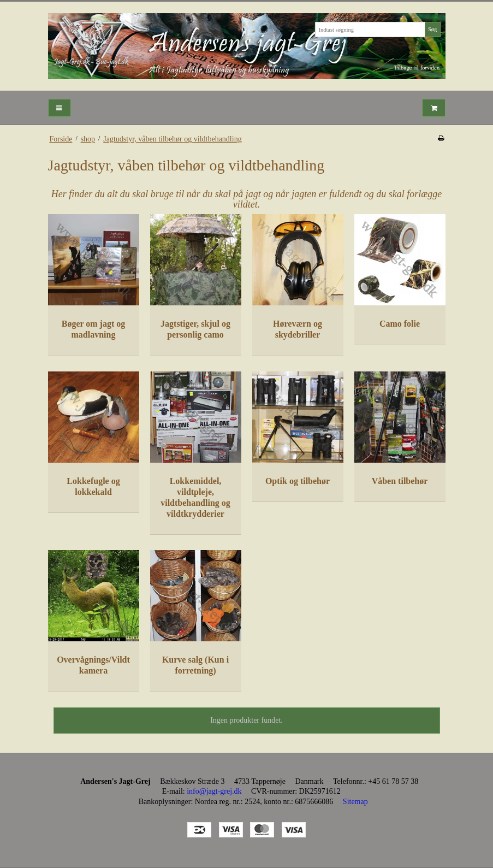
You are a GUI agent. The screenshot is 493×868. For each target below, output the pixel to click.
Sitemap (355, 802)
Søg (432, 29)
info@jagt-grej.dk (214, 791)
